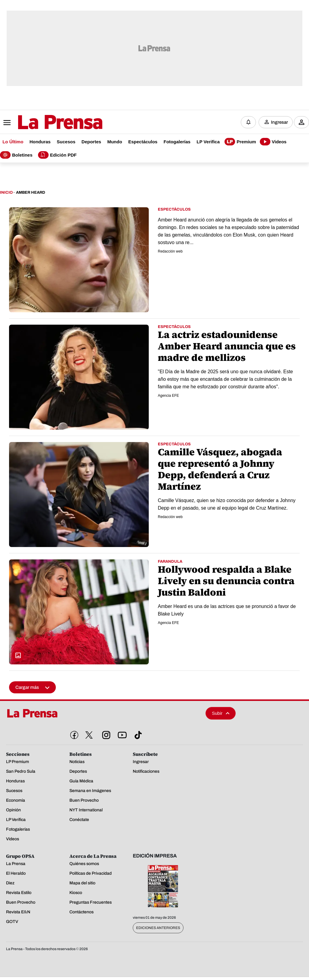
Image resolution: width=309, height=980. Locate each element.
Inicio (6, 192)
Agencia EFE (168, 396)
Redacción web (170, 251)
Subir (221, 713)
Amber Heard (31, 192)
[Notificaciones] (248, 122)
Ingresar (279, 122)
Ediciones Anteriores (158, 928)
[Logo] (45, 123)
